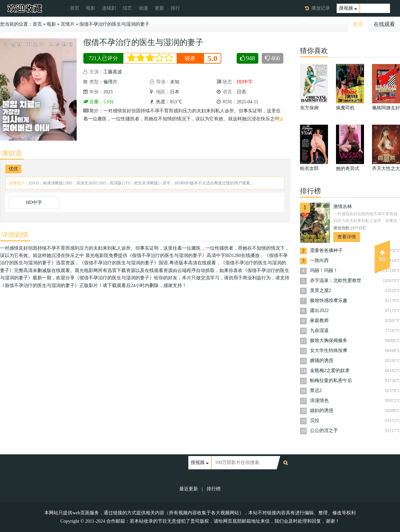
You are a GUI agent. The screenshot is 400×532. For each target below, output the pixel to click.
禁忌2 (316, 390)
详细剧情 (15, 235)
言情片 (68, 24)
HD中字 (34, 202)
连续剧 (109, 8)
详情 (279, 119)
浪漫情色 (319, 400)
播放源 (12, 153)
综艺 (127, 8)
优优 (13, 169)
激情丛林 (343, 206)
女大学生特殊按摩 (329, 350)
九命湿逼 (319, 330)
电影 (91, 8)
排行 (175, 8)
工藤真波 (113, 72)
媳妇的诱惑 (322, 410)
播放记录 (321, 8)
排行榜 (214, 489)
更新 (159, 8)
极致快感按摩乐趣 (329, 300)
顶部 (382, 256)
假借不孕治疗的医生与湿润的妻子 (114, 24)
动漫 (143, 8)
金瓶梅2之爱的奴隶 (330, 370)
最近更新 (189, 489)
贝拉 (315, 420)
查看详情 (347, 237)
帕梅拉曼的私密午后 (331, 380)
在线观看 (384, 24)
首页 (75, 8)
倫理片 (110, 82)
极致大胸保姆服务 (329, 340)
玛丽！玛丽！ (324, 270)
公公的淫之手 (324, 430)
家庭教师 (319, 320)
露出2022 (319, 310)
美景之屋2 (320, 290)
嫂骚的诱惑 (322, 360)
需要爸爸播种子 (326, 250)
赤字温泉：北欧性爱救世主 (336, 281)
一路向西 (319, 260)
